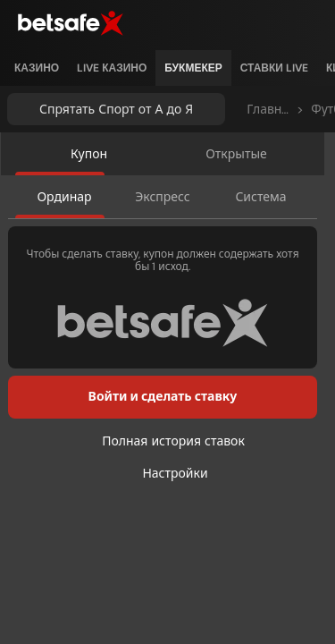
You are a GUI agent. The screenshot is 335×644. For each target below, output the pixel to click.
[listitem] (37, 68)
